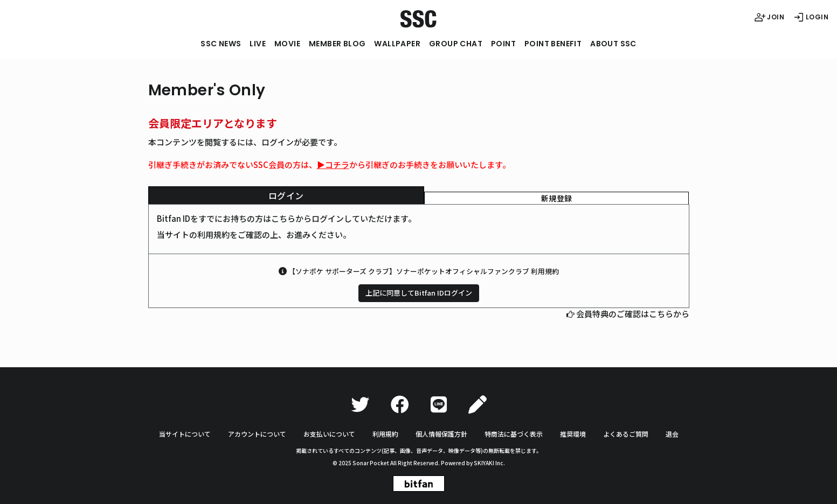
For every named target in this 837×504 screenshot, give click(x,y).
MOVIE (287, 44)
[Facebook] (400, 405)
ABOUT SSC (613, 44)
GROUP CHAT (456, 44)
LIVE (258, 44)
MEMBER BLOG (337, 44)
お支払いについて (329, 434)
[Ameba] (478, 405)
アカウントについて (257, 434)
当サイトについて (185, 434)
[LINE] (439, 405)
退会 (672, 434)
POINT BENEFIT (553, 44)
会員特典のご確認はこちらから (633, 314)
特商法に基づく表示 (514, 434)
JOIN (769, 17)
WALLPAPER (397, 44)
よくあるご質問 (626, 434)
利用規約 (385, 434)
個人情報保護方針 (441, 434)
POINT (503, 44)
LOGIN (811, 17)
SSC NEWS (221, 44)
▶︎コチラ (333, 164)
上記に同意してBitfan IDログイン (419, 293)
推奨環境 (573, 434)
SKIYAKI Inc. (489, 463)
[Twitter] (360, 405)
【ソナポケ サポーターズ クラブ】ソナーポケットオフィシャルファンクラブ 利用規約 (424, 271)
